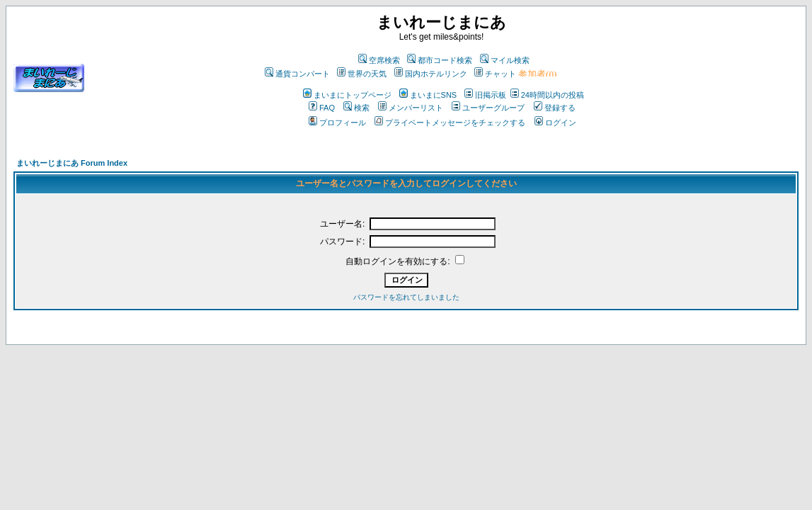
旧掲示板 (485, 95)
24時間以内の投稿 (547, 95)
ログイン (555, 123)
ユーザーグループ (488, 108)
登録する (555, 108)
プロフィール (337, 123)
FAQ (322, 108)
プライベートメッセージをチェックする (450, 123)
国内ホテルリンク (431, 74)
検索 (356, 108)
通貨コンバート (297, 74)
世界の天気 (362, 74)
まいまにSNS (428, 95)
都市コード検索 (440, 60)
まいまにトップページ (347, 95)
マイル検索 (505, 60)
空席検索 (379, 60)
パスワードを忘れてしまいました (406, 297)
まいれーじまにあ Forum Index (72, 163)
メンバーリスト (411, 108)
